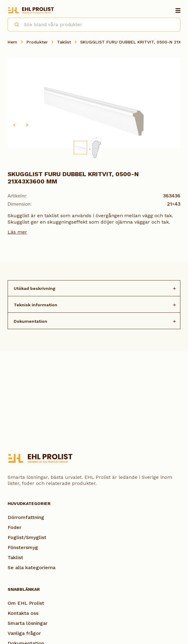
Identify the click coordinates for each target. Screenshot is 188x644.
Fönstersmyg (23, 547)
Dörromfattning (26, 517)
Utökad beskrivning (35, 288)
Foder (14, 527)
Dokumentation (30, 321)
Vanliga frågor (24, 633)
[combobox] (94, 25)
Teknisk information (35, 305)
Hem (12, 42)
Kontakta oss (23, 613)
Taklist (64, 42)
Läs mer (17, 232)
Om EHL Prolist (26, 603)
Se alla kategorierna (32, 567)
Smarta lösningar (28, 623)
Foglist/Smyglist (27, 537)
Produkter (37, 42)
